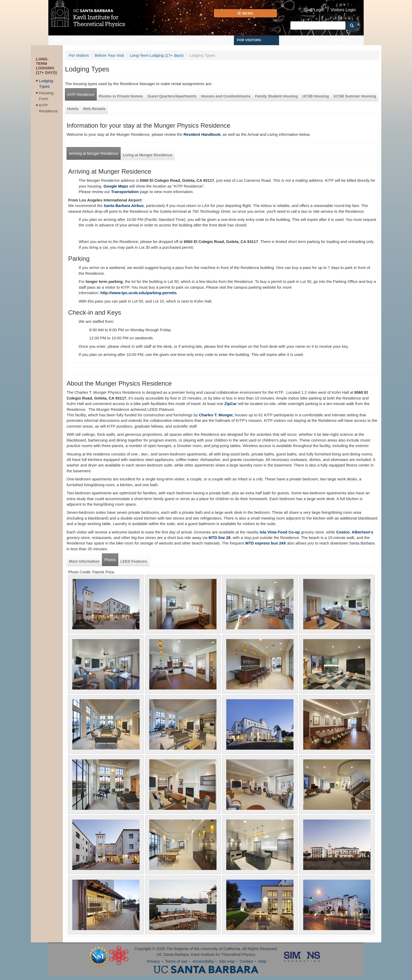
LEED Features (134, 561)
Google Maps (116, 186)
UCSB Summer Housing (355, 96)
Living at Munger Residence (148, 155)
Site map (227, 961)
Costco (343, 532)
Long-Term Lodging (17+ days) (157, 55)
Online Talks (295, 40)
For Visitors (249, 40)
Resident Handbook (202, 134)
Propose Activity (169, 40)
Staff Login (314, 10)
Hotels (73, 109)
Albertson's (363, 532)
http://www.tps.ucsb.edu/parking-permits (138, 293)
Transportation (125, 192)
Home (57, 40)
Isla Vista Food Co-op (279, 532)
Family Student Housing (276, 96)
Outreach (338, 40)
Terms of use (176, 961)
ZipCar (231, 404)
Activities (125, 40)
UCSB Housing (315, 96)
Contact (246, 961)
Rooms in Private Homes (121, 96)
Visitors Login (343, 10)
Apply (217, 40)
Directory (86, 40)
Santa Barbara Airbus (124, 206)
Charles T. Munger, (216, 415)
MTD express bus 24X (266, 543)
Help (262, 961)
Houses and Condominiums (226, 96)
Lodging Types (46, 84)
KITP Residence (48, 108)
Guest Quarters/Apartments (172, 96)
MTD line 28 (220, 538)
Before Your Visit (109, 55)
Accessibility (203, 961)
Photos (110, 560)
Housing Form (46, 96)
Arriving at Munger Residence (94, 153)
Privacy (153, 961)
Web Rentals (94, 109)
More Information (84, 561)
